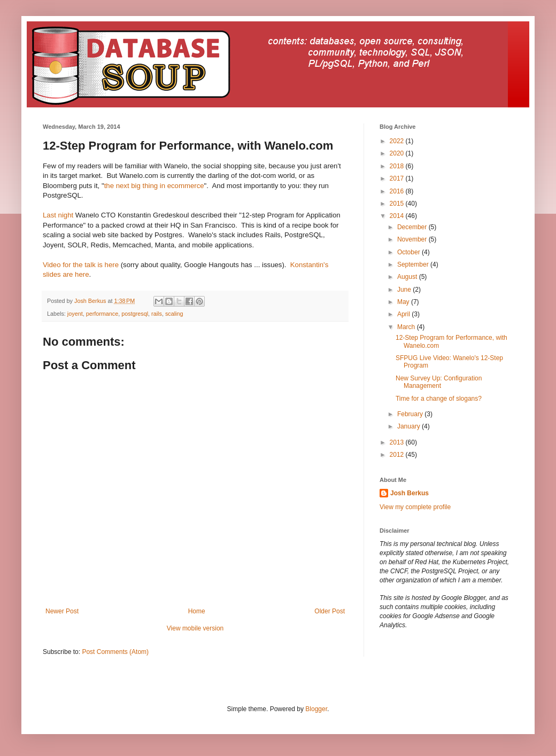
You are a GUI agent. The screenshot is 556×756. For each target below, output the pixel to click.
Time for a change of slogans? (439, 399)
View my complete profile (415, 507)
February (411, 414)
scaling (174, 314)
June (405, 290)
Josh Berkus (410, 493)
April (404, 314)
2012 (398, 455)
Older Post (330, 611)
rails (157, 314)
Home (197, 611)
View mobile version (195, 628)
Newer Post (62, 611)
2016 (398, 191)
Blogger (316, 709)
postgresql (135, 314)
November (413, 239)
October (410, 252)
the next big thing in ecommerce (154, 186)
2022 (398, 141)
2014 (398, 216)
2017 (398, 178)
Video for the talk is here (81, 265)
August (408, 277)
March (407, 327)
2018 (398, 166)
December (413, 227)
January (410, 426)
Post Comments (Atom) (115, 652)
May (404, 302)
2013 (398, 442)
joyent (75, 314)
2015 (398, 204)
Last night (58, 215)
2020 (398, 153)
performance (102, 314)
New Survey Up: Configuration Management (439, 382)
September (414, 264)
